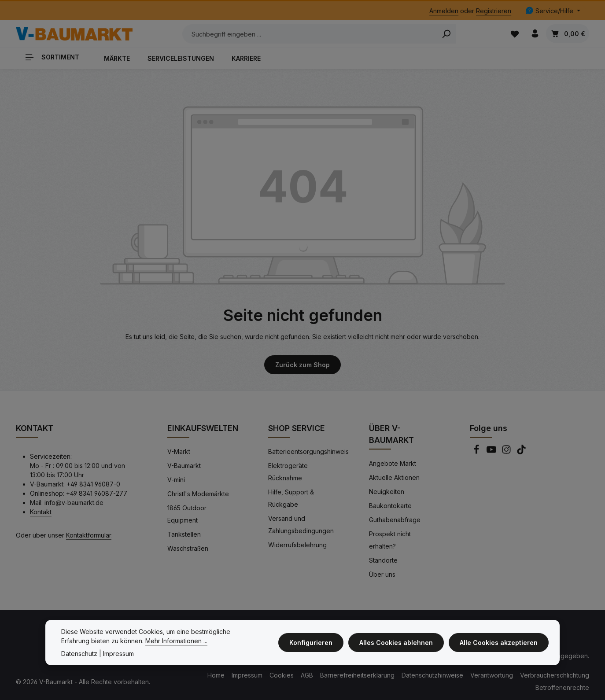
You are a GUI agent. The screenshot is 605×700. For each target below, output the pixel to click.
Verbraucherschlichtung (555, 674)
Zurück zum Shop (302, 364)
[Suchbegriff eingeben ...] (304, 33)
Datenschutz (79, 654)
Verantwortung (492, 674)
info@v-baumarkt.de (74, 502)
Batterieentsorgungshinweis (308, 451)
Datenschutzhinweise (432, 674)
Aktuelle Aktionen (394, 477)
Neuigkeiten (387, 491)
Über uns (382, 573)
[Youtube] (492, 451)
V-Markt (179, 451)
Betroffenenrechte (562, 687)
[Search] (441, 33)
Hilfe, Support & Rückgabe (291, 497)
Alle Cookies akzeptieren (499, 643)
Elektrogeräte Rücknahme (288, 471)
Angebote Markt (393, 462)
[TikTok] (521, 451)
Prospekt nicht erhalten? (390, 539)
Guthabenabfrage (395, 519)
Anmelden (444, 11)
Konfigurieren (314, 643)
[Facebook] (477, 451)
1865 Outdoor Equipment (187, 513)
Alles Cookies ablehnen (398, 643)
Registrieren (494, 11)
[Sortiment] (55, 56)
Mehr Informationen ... (146, 641)
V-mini (176, 479)
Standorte (383, 559)
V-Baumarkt (184, 465)
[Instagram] (507, 451)
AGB (307, 674)
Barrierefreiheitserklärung (357, 674)
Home (216, 674)
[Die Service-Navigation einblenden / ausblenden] (553, 11)
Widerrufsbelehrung (297, 544)
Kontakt (41, 511)
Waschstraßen (188, 547)
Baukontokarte (390, 505)
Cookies (282, 674)
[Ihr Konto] (535, 33)
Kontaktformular (89, 534)
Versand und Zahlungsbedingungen (301, 524)
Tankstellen (184, 533)
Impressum (247, 674)
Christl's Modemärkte (198, 493)
